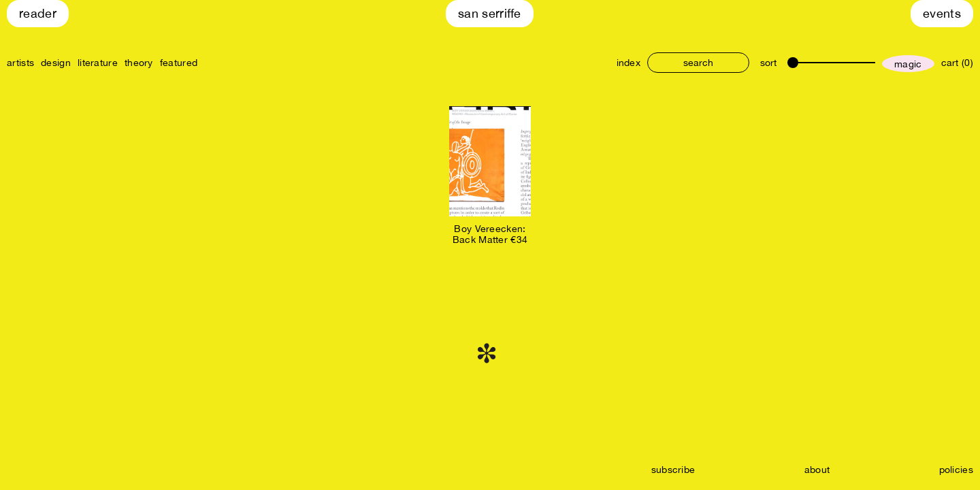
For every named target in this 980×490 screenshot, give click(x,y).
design (56, 63)
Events (942, 13)
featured (179, 63)
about (817, 470)
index (629, 63)
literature (98, 63)
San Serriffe (490, 13)
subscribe (673, 470)
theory (139, 63)
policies (956, 470)
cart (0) (957, 63)
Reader (38, 13)
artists (20, 63)
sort (768, 63)
